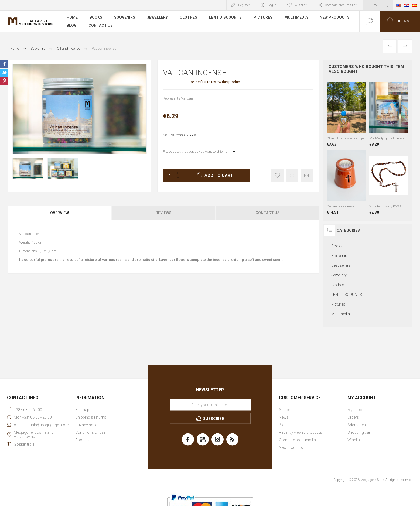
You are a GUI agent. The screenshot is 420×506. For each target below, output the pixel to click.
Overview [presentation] (59, 213)
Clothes (188, 17)
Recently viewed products (301, 432)
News (284, 417)
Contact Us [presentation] (268, 213)
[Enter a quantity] (168, 175)
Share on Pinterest (4, 81)
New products (335, 17)
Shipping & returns (91, 417)
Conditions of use (90, 432)
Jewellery (157, 17)
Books (96, 17)
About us (83, 440)
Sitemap (82, 410)
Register (244, 5)
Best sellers (341, 265)
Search (285, 410)
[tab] (60, 213)
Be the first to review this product (215, 82)
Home (72, 17)
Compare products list (341, 5)
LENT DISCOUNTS (225, 17)
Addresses (357, 425)
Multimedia (296, 17)
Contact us (101, 25)
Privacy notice (87, 425)
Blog (72, 25)
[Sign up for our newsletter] (210, 405)
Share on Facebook (4, 64)
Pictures (263, 17)
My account (358, 410)
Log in (272, 5)
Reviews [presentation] (164, 213)
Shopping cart (359, 432)
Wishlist (354, 440)
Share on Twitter (4, 73)
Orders (353, 417)
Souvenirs (125, 17)
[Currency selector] (378, 5)
